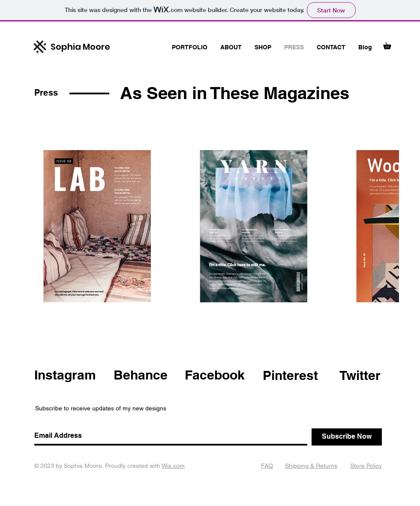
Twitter (360, 375)
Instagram (65, 375)
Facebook (215, 375)
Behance (141, 375)
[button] (390, 44)
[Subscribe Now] (347, 437)
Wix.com (173, 466)
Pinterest (290, 375)
